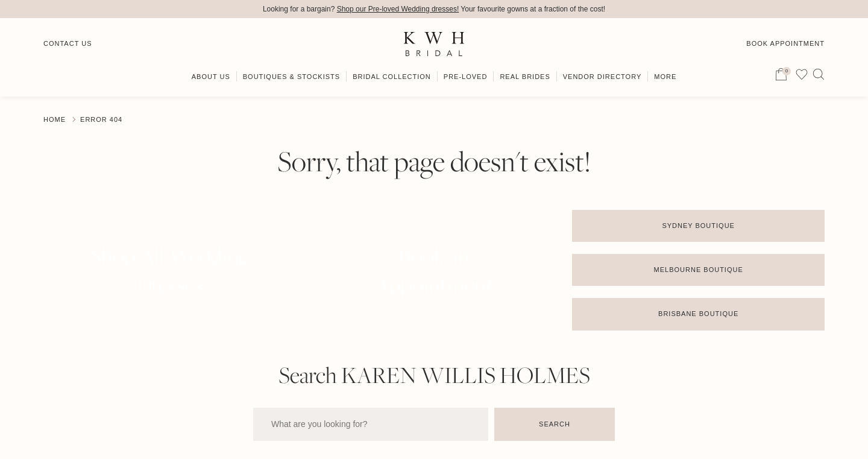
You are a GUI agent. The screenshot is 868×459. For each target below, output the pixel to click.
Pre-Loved (466, 77)
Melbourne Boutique (699, 270)
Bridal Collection (392, 77)
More (665, 77)
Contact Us (68, 43)
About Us (211, 77)
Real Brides (525, 77)
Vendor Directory (602, 77)
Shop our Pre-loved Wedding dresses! (398, 9)
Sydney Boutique (698, 226)
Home (55, 119)
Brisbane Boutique (698, 314)
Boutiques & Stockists (291, 77)
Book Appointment (785, 43)
